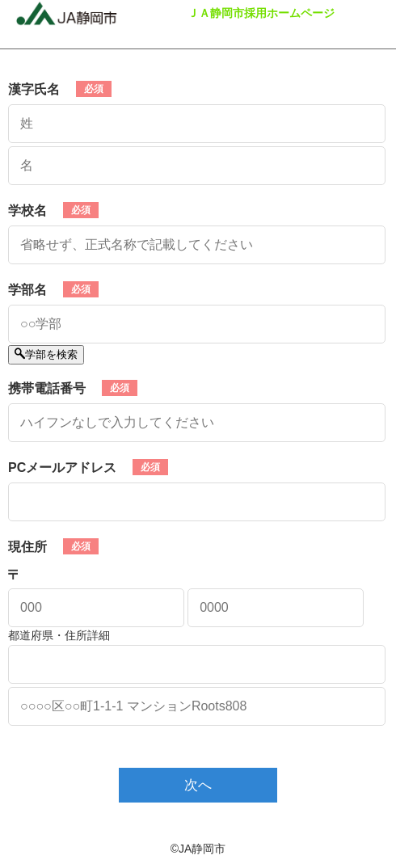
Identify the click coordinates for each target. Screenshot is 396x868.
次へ (198, 785)
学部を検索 (46, 354)
